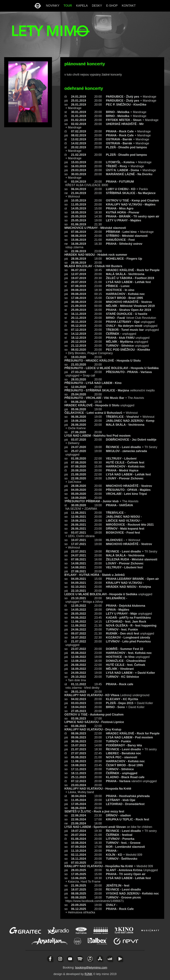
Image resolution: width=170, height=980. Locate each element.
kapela (82, 6)
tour (68, 6)
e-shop (112, 6)
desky (97, 6)
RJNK (88, 974)
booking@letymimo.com (91, 968)
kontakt (129, 6)
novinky (53, 6)
